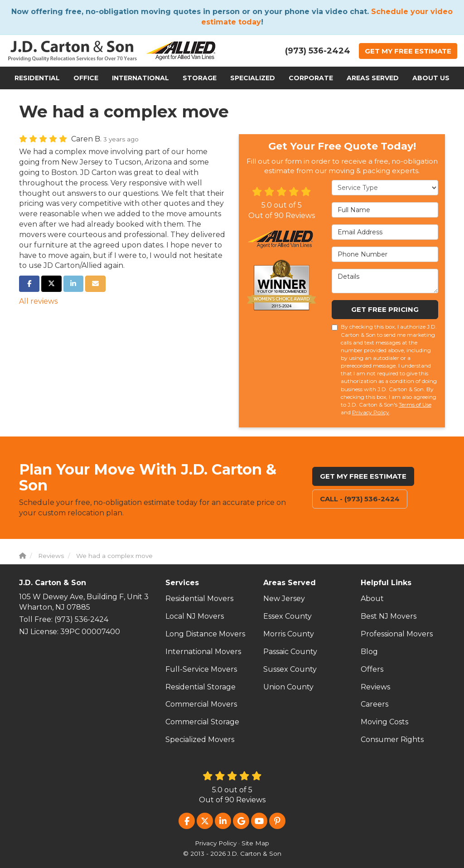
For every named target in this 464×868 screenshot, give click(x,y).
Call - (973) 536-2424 (360, 499)
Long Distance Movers (205, 634)
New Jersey (284, 599)
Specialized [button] (253, 78)
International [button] (140, 78)
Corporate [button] (311, 78)
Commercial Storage (202, 722)
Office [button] (86, 78)
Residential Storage (201, 687)
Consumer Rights (392, 739)
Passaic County (290, 652)
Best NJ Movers (389, 616)
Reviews (375, 687)
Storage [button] (200, 78)
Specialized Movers (200, 739)
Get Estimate (408, 51)
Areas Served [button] (373, 78)
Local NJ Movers (195, 616)
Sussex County (290, 669)
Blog (369, 652)
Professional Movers (397, 634)
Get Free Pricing (385, 309)
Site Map (255, 843)
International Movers (203, 652)
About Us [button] (431, 78)
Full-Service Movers (201, 669)
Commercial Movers (201, 704)
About (372, 599)
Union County (288, 687)
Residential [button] (37, 78)
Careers (375, 704)
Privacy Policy (371, 412)
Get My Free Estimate (363, 476)
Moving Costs (384, 722)
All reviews (38, 301)
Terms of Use (415, 405)
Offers (372, 669)
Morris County (289, 634)
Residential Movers (199, 599)
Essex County (288, 616)
